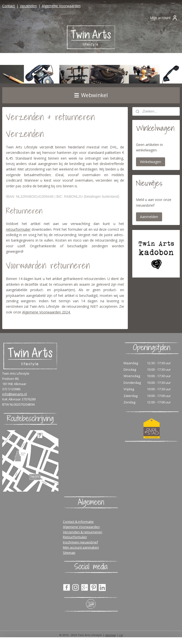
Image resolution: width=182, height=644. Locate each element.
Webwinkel (91, 95)
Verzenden (28, 6)
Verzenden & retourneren (83, 532)
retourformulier (18, 229)
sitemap (111, 635)
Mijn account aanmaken (81, 547)
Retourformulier (75, 537)
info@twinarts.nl (15, 394)
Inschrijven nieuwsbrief (80, 542)
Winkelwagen (151, 162)
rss (121, 635)
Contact (9, 6)
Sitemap (69, 553)
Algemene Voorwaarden (61, 6)
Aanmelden (149, 217)
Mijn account (164, 18)
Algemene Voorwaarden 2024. (46, 312)
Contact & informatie (78, 522)
